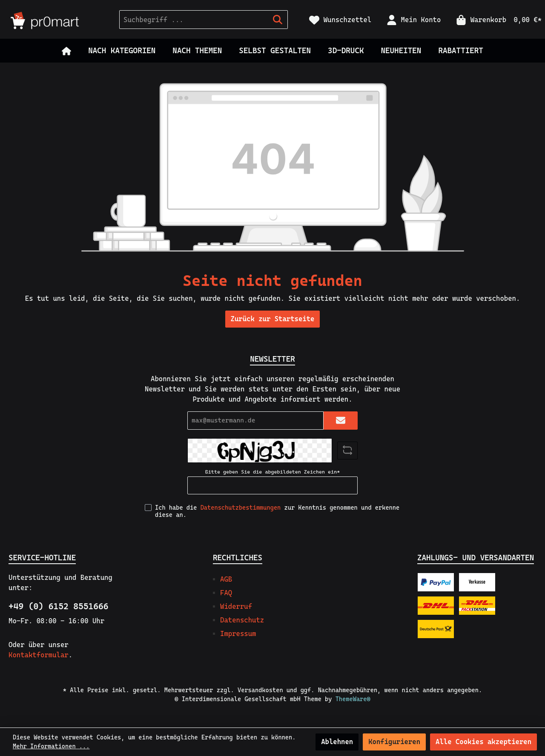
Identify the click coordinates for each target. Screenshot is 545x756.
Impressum (238, 634)
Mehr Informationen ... (51, 746)
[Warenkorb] (496, 20)
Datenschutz (242, 620)
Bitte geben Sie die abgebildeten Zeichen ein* (272, 472)
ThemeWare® (353, 699)
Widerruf (236, 606)
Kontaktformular (39, 655)
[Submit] (341, 421)
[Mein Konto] (414, 20)
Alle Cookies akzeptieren (483, 742)
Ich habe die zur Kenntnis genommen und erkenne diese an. (277, 511)
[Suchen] (278, 20)
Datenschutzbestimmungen (241, 508)
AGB (226, 579)
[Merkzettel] (340, 20)
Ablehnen (337, 742)
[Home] (66, 51)
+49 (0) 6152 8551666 (58, 606)
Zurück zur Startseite (273, 319)
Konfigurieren (394, 742)
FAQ (226, 593)
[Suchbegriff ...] (194, 20)
